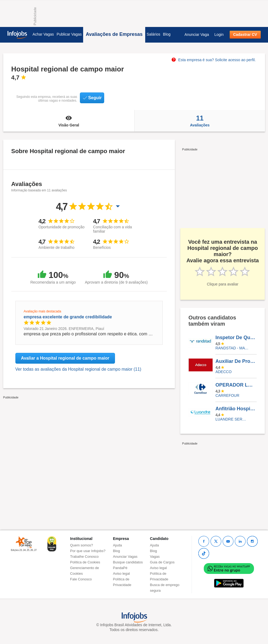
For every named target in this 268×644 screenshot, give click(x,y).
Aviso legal (122, 574)
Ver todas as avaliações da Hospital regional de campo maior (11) (78, 369)
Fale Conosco (81, 579)
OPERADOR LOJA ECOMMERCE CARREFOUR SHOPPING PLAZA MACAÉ (236, 385)
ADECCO (223, 372)
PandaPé (120, 568)
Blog (167, 34)
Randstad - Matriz (232, 348)
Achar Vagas (43, 34)
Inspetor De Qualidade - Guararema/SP (236, 338)
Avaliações (200, 121)
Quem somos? (82, 545)
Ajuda (118, 545)
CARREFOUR (227, 395)
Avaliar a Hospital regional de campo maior (65, 358)
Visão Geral (69, 121)
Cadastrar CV (245, 35)
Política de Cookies (85, 562)
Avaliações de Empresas (114, 34)
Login (219, 35)
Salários (153, 34)
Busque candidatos (128, 562)
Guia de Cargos (162, 562)
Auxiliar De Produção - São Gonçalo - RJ (236, 361)
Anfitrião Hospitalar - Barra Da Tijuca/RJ (236, 409)
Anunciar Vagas (125, 557)
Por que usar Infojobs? (88, 551)
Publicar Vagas (69, 34)
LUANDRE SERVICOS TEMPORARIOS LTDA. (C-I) (232, 419)
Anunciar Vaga (197, 35)
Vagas (155, 557)
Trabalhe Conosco (84, 557)
